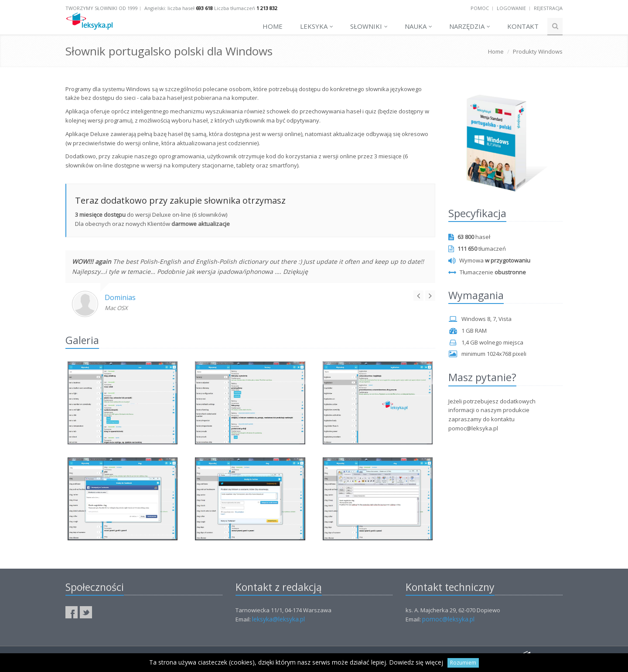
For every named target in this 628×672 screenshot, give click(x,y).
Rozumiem (463, 663)
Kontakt (523, 26)
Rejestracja (548, 8)
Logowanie (511, 8)
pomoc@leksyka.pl (448, 619)
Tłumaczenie (487, 272)
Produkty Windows (538, 51)
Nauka (418, 26)
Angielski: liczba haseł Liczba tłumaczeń (211, 8)
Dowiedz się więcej (416, 662)
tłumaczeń (477, 249)
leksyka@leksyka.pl (278, 619)
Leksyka (317, 26)
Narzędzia (470, 26)
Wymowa (489, 260)
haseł (469, 237)
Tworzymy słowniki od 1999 (102, 8)
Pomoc (480, 8)
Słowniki (369, 26)
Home (273, 26)
